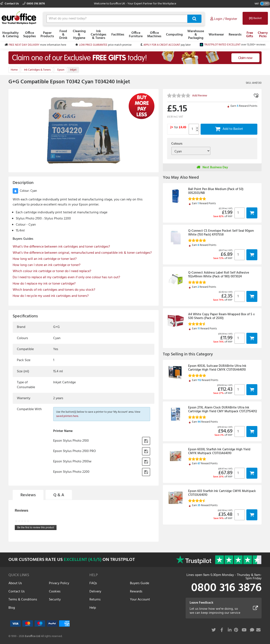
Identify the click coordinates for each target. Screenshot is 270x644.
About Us (15, 583)
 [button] (146, 441)
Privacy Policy (59, 583)
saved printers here (67, 416)
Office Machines (154, 35)
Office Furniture (136, 35)
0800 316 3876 (34, 4)
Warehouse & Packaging (196, 35)
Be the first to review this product (37, 528)
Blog (12, 608)
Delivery (95, 592)
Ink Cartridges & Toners (99, 35)
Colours (177, 144)
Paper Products (47, 35)
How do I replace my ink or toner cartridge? (44, 284)
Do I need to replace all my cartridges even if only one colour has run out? (66, 277)
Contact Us (10, 4)
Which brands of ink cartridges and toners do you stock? (54, 290)
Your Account (140, 600)
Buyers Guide (140, 583)
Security (55, 600)
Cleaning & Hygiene (79, 35)
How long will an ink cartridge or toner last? (45, 259)
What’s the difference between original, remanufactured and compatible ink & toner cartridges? (82, 253)
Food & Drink (63, 35)
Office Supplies (30, 35)
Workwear (216, 35)
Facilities (118, 35)
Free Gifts (250, 35)
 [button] (252, 213)
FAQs (93, 583)
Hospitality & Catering (10, 35)
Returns (95, 600)
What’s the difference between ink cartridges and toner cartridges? (61, 247)
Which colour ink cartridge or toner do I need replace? (52, 271)
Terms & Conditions (23, 600)
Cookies (55, 592)
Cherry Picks (263, 35)
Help (93, 608)
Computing (174, 35)
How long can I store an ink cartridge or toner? (47, 265)
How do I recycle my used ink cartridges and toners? (51, 296)
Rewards (235, 35)
